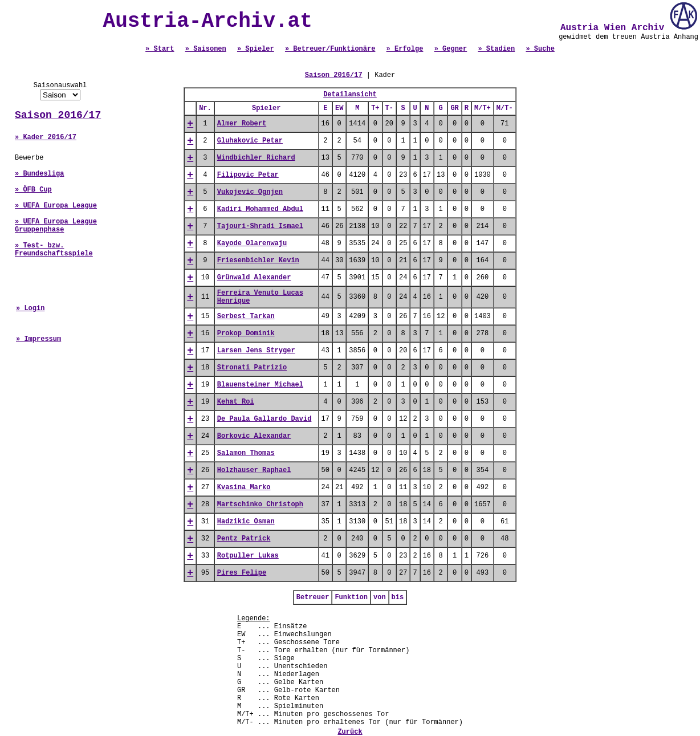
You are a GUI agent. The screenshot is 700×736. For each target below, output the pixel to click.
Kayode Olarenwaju (252, 243)
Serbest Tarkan (246, 316)
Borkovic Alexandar (254, 436)
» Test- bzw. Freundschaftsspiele (54, 250)
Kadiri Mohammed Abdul (260, 209)
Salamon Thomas (246, 453)
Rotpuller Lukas (248, 556)
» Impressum (38, 339)
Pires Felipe (242, 573)
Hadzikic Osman (246, 522)
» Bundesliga (39, 174)
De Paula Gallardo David (264, 419)
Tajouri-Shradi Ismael (260, 226)
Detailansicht (350, 95)
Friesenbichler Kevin (258, 261)
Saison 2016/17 (58, 115)
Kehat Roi (236, 402)
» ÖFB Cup (33, 190)
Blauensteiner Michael (260, 385)
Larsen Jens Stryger (256, 351)
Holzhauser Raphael (254, 470)
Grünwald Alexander (254, 278)
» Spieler (256, 49)
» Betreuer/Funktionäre (330, 49)
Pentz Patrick (244, 539)
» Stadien (496, 49)
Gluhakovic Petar (250, 141)
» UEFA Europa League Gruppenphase (56, 226)
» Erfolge (405, 49)
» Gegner (451, 49)
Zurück (350, 732)
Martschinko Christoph (260, 505)
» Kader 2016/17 (46, 137)
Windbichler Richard (256, 158)
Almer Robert (242, 124)
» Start (160, 49)
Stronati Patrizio (252, 368)
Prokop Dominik (246, 334)
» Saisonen (206, 49)
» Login (30, 308)
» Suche (540, 49)
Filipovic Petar (248, 175)
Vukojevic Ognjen (250, 192)
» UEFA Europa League (56, 206)
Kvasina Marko (244, 487)
